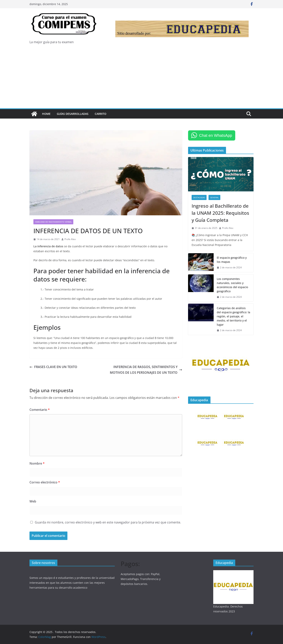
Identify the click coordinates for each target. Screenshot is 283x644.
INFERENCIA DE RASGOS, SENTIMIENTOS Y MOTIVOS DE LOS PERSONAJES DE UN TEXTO (146, 370)
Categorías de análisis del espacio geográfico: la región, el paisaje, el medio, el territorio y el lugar (233, 316)
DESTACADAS (199, 197)
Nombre (37, 463)
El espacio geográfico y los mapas (232, 260)
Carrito (101, 114)
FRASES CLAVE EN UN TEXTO (53, 367)
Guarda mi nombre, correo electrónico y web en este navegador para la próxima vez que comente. (108, 522)
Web (33, 501)
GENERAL (214, 197)
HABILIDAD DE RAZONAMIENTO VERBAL (53, 222)
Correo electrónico (45, 482)
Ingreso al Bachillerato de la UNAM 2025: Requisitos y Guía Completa (220, 213)
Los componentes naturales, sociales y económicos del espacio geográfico (232, 285)
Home (46, 114)
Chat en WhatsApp (216, 135)
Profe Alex (70, 239)
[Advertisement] (141, 79)
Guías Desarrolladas (73, 114)
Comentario (40, 410)
